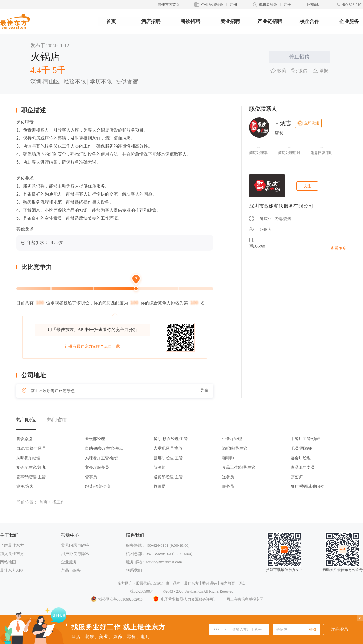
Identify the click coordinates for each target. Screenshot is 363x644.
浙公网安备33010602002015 (117, 599)
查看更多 (338, 248)
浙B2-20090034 (142, 591)
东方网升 (125, 583)
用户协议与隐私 (75, 554)
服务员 (228, 486)
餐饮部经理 (95, 439)
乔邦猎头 (209, 583)
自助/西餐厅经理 (31, 448)
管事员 (91, 477)
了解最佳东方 (12, 545)
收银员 (160, 486)
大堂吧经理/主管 (168, 448)
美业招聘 (230, 21)
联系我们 (134, 570)
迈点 (242, 583)
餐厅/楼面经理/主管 (171, 439)
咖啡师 (228, 458)
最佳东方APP (12, 570)
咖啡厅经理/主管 (168, 458)
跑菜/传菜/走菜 (98, 486)
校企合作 (309, 21)
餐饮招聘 (190, 21)
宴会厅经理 (301, 458)
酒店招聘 (151, 21)
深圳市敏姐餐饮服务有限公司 (281, 206)
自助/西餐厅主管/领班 (104, 448)
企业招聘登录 (212, 5)
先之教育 (228, 583)
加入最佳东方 (12, 554)
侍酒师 (160, 467)
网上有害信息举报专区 (245, 599)
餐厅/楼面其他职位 (307, 486)
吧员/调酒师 (301, 448)
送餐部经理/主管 (168, 477)
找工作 (58, 502)
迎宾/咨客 (25, 486)
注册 (233, 5)
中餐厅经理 (232, 439)
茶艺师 (297, 477)
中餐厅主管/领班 (305, 439)
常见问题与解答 (75, 545)
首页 (111, 21)
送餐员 (228, 477)
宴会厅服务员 (97, 467)
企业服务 (349, 21)
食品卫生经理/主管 (239, 467)
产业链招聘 (270, 21)
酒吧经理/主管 (235, 448)
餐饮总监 (24, 439)
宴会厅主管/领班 (31, 467)
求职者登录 (268, 5)
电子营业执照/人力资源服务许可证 (185, 599)
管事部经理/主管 (31, 477)
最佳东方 (191, 583)
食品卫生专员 (303, 467)
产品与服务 (71, 570)
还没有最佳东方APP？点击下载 (92, 346)
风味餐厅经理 (28, 458)
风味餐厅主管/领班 (102, 458)
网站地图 (8, 562)
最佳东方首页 (169, 5)
